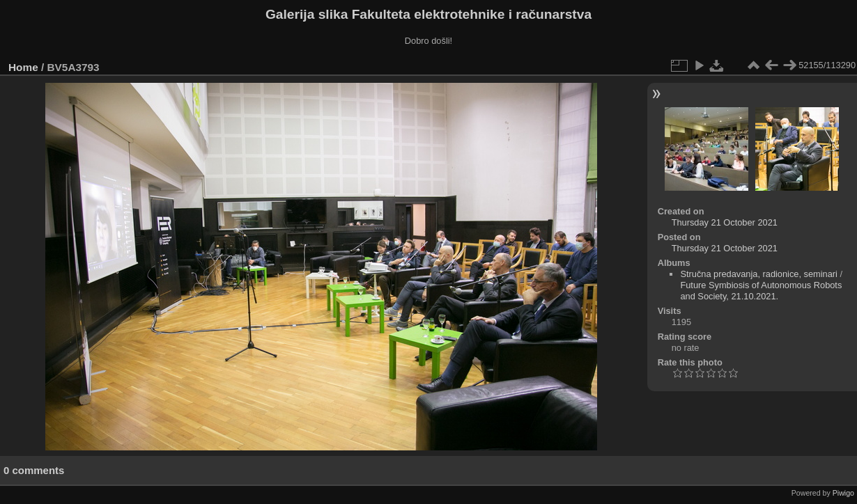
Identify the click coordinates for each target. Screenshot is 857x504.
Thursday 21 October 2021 (725, 222)
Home (23, 67)
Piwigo (843, 493)
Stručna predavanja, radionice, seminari (759, 274)
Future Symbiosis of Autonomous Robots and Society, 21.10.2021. (761, 291)
